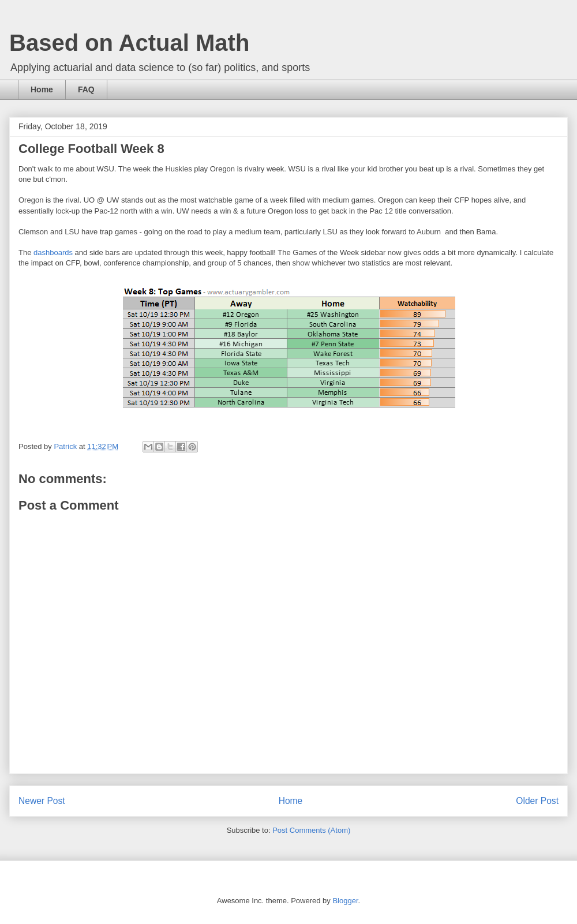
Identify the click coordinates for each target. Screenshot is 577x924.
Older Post (537, 801)
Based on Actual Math (129, 43)
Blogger (345, 901)
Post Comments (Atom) (311, 830)
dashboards (54, 252)
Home (42, 89)
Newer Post (42, 801)
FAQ (86, 89)
